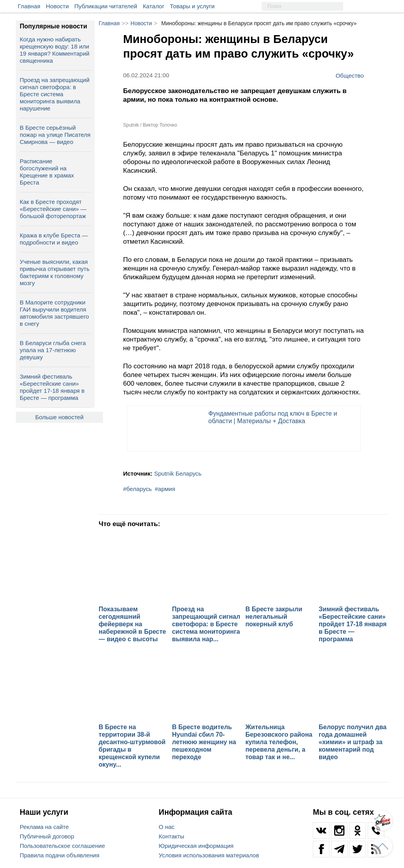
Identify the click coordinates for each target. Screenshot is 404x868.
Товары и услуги (192, 6)
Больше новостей (59, 417)
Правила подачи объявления (60, 855)
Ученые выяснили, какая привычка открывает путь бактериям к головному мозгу (55, 272)
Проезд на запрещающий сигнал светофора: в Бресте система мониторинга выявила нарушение (55, 94)
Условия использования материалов (209, 855)
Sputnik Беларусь (178, 473)
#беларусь (137, 489)
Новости (57, 6)
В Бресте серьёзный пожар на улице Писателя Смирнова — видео (55, 135)
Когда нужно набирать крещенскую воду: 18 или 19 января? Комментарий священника (55, 50)
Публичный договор (47, 836)
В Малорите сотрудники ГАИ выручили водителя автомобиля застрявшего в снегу (54, 313)
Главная (29, 6)
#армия (165, 489)
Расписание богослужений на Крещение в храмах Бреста (47, 172)
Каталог (154, 6)
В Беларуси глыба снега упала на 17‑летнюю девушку (53, 350)
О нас (166, 827)
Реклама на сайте (44, 827)
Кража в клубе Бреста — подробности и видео (54, 239)
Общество (350, 75)
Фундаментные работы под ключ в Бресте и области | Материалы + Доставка (273, 417)
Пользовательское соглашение (62, 846)
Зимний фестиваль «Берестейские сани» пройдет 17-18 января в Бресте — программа (52, 387)
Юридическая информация (196, 846)
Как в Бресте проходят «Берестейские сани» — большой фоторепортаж (53, 209)
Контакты (171, 836)
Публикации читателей (106, 6)
